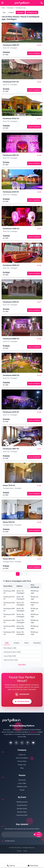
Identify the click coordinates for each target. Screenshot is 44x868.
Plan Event (33, 866)
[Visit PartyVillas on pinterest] (28, 743)
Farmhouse (22, 780)
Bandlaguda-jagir (32, 12)
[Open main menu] (2, 3)
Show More (22, 665)
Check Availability (34, 53)
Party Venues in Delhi (10, 648)
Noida (26, 643)
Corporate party (22, 806)
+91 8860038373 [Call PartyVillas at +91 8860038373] (10, 841)
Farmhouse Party (22, 815)
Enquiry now (22, 765)
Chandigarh (10, 8)
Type (4, 12)
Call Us (11, 866)
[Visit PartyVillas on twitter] (22, 743)
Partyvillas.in (18, 848)
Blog (22, 768)
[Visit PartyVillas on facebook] (10, 743)
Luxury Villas (22, 784)
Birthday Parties (22, 809)
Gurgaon (16, 643)
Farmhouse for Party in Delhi (12, 652)
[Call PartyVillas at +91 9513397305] (42, 3)
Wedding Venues (22, 802)
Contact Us (22, 755)
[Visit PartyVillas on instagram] (16, 743)
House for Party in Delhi (11, 660)
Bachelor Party (22, 812)
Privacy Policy (22, 762)
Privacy (19, 851)
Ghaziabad (37, 643)
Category (11, 12)
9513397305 (24, 694)
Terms (25, 851)
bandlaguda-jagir (21, 8)
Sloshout (33, 732)
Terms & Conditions (22, 758)
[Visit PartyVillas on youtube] (34, 743)
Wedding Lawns (22, 787)
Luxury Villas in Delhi (10, 656)
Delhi (7, 643)
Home (3, 8)
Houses (22, 790)
